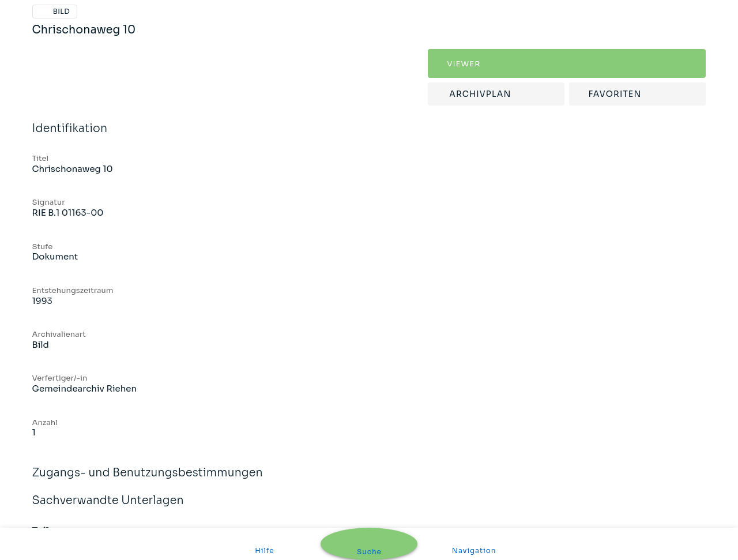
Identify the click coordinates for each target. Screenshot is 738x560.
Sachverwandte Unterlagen (369, 501)
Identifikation (369, 129)
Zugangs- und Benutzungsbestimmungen (369, 473)
